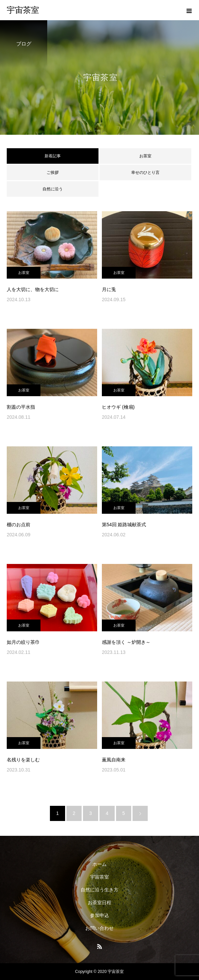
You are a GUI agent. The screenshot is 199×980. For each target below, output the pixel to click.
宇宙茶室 (99, 877)
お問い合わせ (99, 928)
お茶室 (145, 156)
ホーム (99, 864)
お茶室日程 (99, 903)
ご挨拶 (53, 172)
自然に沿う (53, 189)
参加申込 (99, 915)
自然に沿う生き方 (99, 890)
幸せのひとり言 (145, 172)
